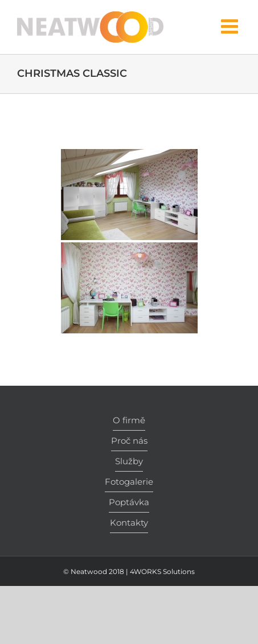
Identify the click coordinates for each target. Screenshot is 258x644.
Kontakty (129, 523)
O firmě (129, 420)
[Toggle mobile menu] (231, 26)
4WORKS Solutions (162, 571)
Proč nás (129, 441)
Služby (129, 461)
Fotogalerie (129, 482)
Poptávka (129, 502)
